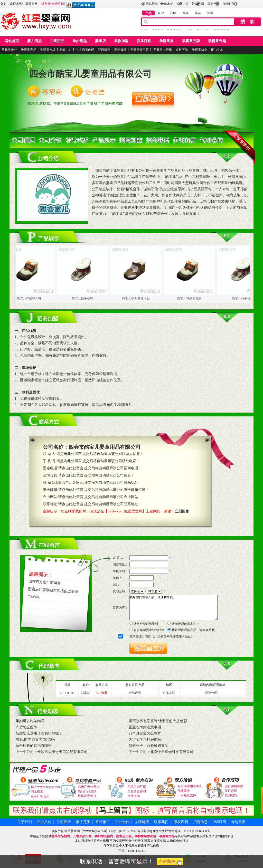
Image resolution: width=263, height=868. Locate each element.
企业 (161, 13)
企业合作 (122, 822)
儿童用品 (57, 41)
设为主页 (183, 4)
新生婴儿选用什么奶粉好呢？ (39, 733)
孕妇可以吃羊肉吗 (30, 721)
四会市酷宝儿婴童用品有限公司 (90, 74)
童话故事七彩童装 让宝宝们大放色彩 (158, 721)
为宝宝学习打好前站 (145, 740)
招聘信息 (200, 822)
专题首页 (238, 822)
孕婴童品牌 (191, 41)
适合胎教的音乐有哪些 (34, 746)
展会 (198, 13)
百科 (185, 13)
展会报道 (120, 50)
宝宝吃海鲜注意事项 (145, 727)
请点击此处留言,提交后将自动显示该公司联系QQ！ (99, 483)
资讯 (210, 13)
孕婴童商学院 (139, 50)
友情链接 (142, 822)
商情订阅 (229, 4)
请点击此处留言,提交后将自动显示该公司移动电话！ (98, 461)
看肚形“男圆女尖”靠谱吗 (35, 740)
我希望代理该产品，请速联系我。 (173, 608)
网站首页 (12, 41)
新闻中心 (65, 50)
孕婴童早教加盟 (145, 836)
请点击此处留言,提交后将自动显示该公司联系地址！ (100, 504)
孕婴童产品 (29, 50)
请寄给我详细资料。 (147, 624)
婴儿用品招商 (61, 836)
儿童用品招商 (82, 836)
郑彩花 (86, 693)
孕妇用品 (80, 41)
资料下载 (182, 50)
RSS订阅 (219, 822)
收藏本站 (167, 4)
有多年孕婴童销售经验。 (151, 630)
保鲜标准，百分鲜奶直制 (148, 746)
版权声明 (181, 822)
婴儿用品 (34, 41)
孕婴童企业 (9, 50)
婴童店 (100, 41)
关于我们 (25, 822)
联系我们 (161, 822)
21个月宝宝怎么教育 (145, 733)
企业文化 (44, 822)
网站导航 (152, 4)
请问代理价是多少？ (185, 624)
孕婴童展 (166, 41)
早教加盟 (121, 41)
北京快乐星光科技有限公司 (172, 752)
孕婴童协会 (200, 50)
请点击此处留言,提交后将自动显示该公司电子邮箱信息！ (104, 490)
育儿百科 (144, 41)
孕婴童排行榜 (162, 50)
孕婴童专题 (217, 41)
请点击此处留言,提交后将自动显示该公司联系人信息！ (100, 454)
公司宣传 (64, 822)
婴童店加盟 (124, 836)
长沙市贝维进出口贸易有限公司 (62, 752)
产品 (148, 13)
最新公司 (198, 4)
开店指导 (104, 50)
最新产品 (213, 4)
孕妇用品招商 (104, 836)
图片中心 (217, 50)
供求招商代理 (85, 50)
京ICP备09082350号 (197, 831)
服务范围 (83, 822)
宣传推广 (103, 822)
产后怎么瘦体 (26, 727)
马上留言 (114, 810)
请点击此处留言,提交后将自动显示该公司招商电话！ (100, 468)
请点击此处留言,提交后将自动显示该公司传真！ (97, 475)
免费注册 (58, 4)
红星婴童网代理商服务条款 (173, 637)
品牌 (173, 13)
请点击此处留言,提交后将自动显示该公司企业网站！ (100, 497)
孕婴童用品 (167, 836)
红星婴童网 (30, 4)
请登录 (46, 4)
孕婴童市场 (48, 50)
